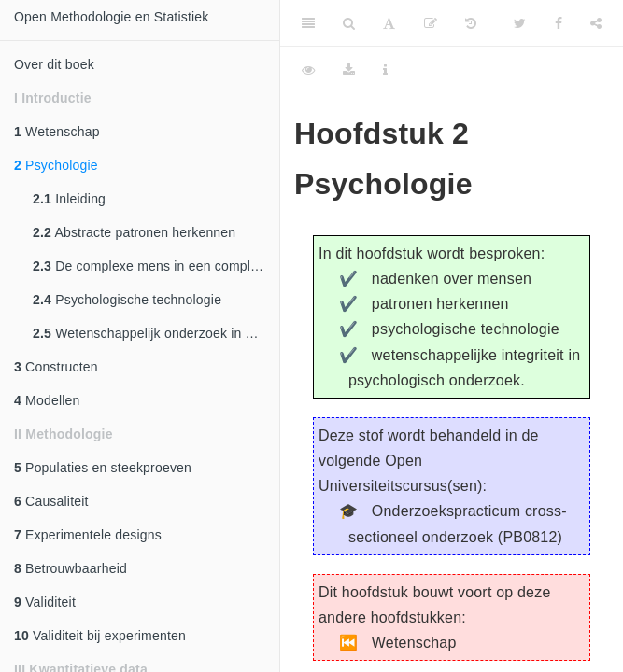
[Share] (596, 23)
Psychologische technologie (127, 300)
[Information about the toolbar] (385, 70)
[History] (471, 23)
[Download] (349, 70)
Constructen (56, 367)
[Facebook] (559, 23)
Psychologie (56, 165)
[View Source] (308, 70)
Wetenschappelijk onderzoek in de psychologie (156, 333)
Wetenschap (57, 132)
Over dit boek (54, 64)
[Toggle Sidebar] (308, 23)
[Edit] (431, 23)
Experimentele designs (88, 535)
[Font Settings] (389, 23)
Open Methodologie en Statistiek (112, 17)
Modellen (47, 400)
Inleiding (69, 199)
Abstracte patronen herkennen (134, 232)
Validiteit (45, 602)
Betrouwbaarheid (71, 568)
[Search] (349, 23)
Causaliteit (51, 501)
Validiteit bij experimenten (100, 636)
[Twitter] (520, 23)
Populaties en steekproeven (103, 468)
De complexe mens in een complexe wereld (156, 266)
